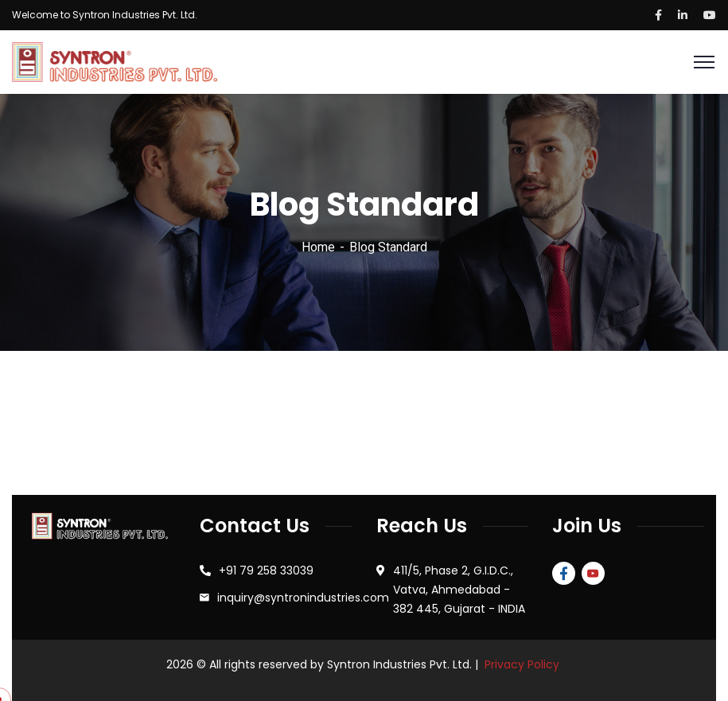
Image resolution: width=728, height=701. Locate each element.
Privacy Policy (522, 664)
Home (318, 247)
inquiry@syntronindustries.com (303, 598)
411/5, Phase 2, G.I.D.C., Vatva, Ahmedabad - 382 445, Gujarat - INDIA (459, 590)
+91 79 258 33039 (266, 571)
